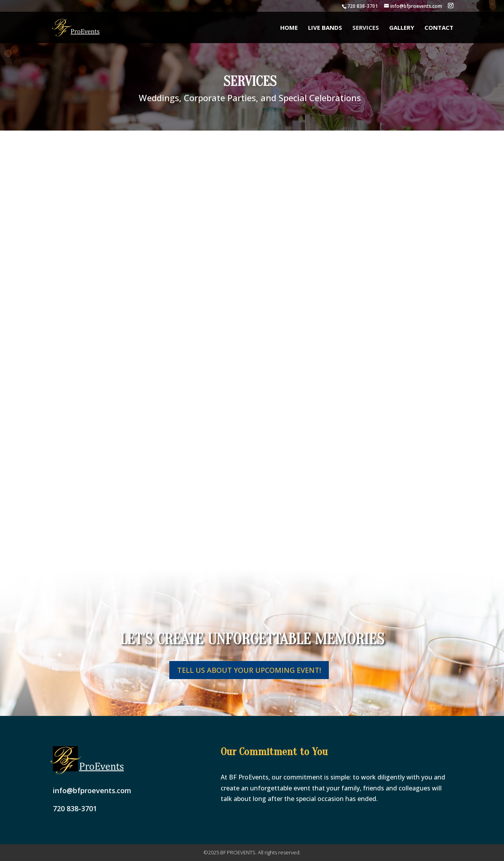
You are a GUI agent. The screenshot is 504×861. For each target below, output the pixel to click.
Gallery (402, 28)
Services (366, 28)
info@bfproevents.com (92, 790)
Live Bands (325, 28)
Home (289, 28)
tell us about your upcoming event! (249, 670)
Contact (439, 28)
